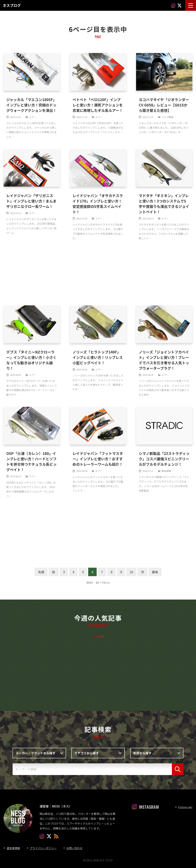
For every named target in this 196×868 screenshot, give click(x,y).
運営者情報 (13, 848)
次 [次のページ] (142, 572)
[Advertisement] (97, 273)
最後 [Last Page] (155, 572)
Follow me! (185, 807)
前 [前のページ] (54, 572)
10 (131, 572)
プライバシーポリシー (43, 848)
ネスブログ (12, 5)
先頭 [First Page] (41, 572)
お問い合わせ (74, 848)
